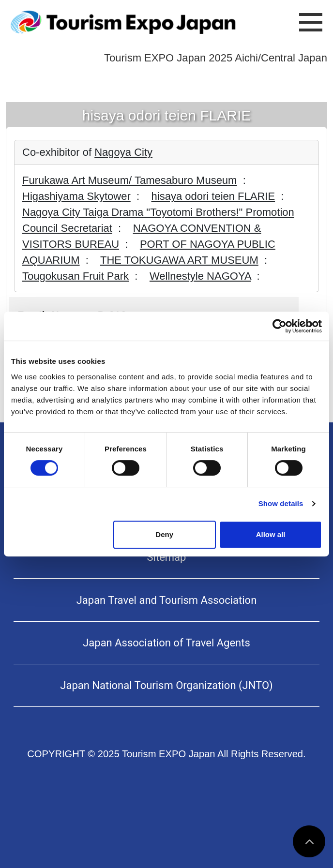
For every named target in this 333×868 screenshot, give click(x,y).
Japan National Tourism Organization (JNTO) (166, 685)
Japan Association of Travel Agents (166, 643)
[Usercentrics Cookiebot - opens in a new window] (280, 326)
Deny (164, 534)
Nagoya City (123, 152)
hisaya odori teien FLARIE (213, 196)
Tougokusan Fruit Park (76, 276)
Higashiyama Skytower (76, 196)
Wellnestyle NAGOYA (200, 276)
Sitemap (167, 557)
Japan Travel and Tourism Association (167, 600)
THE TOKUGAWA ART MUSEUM (179, 260)
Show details (281, 503)
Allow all (271, 534)
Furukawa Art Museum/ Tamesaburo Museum (129, 180)
